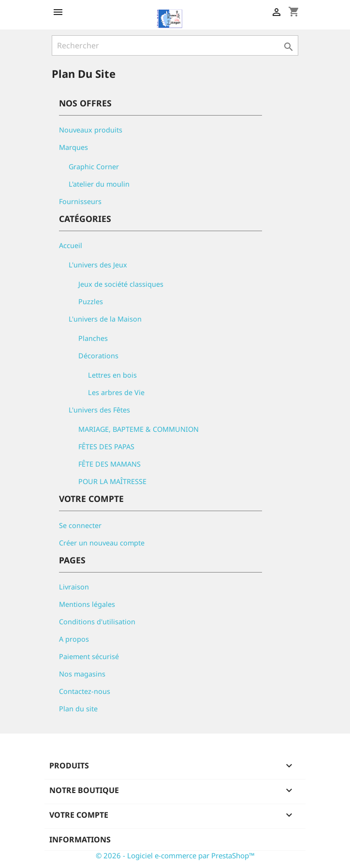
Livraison (74, 587)
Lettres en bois (112, 375)
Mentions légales (87, 604)
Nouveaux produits (91, 130)
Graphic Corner (94, 167)
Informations (80, 839)
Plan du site (78, 709)
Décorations (98, 356)
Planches (93, 338)
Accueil (71, 245)
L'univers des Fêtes (99, 410)
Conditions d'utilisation (97, 622)
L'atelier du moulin (99, 184)
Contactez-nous (85, 691)
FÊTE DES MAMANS (109, 464)
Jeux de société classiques (121, 284)
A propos (74, 639)
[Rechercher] (175, 45)
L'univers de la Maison (105, 319)
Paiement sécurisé (89, 656)
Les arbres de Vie (116, 392)
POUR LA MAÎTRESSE (112, 481)
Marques (73, 147)
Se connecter (80, 525)
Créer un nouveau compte (102, 543)
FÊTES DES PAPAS (106, 447)
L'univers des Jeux (98, 265)
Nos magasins (82, 674)
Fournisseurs (80, 201)
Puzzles (91, 302)
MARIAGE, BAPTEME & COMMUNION (139, 429)
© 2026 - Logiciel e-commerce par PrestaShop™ (175, 855)
